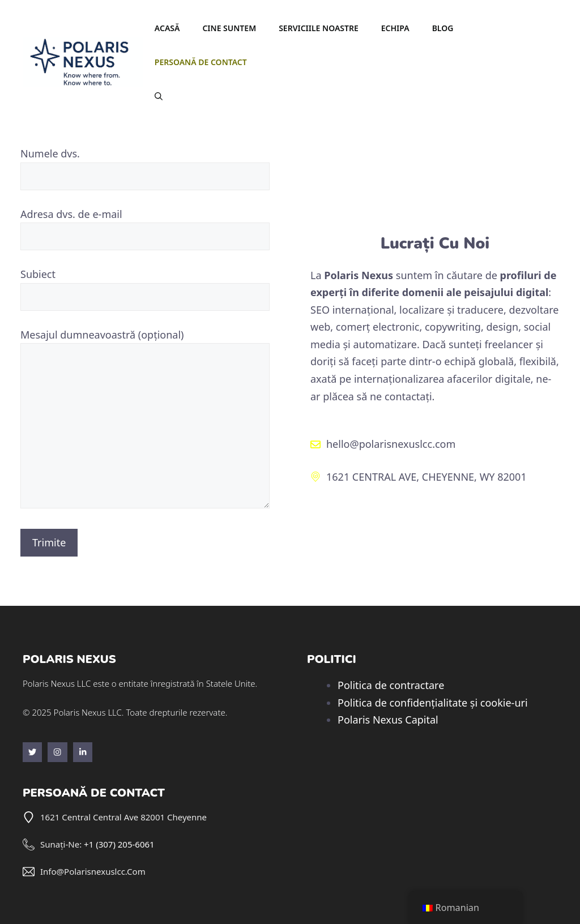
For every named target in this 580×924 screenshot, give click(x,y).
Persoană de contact (201, 62)
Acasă (167, 28)
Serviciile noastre (319, 28)
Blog (443, 28)
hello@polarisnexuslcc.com (391, 444)
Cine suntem (229, 28)
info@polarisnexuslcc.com (93, 871)
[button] (159, 96)
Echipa (395, 28)
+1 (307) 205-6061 (119, 844)
